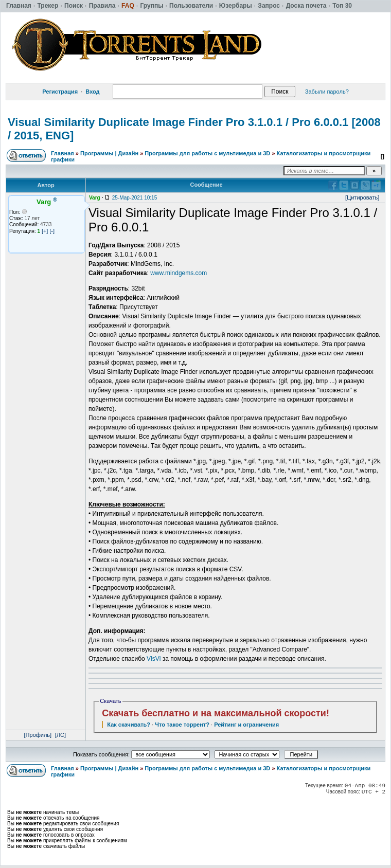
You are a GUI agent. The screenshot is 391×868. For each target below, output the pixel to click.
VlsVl (154, 659)
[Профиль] (38, 735)
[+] (45, 231)
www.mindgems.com (179, 273)
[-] (52, 231)
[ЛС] (60, 735)
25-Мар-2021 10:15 (135, 198)
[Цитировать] (362, 197)
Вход (92, 92)
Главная (63, 153)
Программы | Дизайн (109, 153)
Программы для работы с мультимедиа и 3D (207, 153)
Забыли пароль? (327, 92)
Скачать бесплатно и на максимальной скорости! (216, 713)
